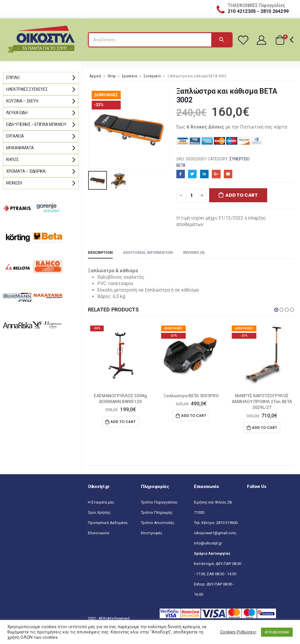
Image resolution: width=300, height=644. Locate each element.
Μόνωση (14, 183)
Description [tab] (100, 252)
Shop (111, 76)
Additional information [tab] (148, 252)
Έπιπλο (13, 78)
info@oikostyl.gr (208, 543)
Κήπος (12, 160)
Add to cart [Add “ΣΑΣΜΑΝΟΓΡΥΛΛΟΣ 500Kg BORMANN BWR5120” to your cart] (123, 422)
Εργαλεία (129, 76)
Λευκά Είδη (17, 113)
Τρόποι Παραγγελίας (159, 502)
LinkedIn (204, 174)
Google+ (216, 174)
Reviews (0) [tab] (194, 252)
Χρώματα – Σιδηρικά (26, 171)
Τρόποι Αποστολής (158, 523)
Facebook (181, 174)
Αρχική (95, 76)
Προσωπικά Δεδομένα (108, 523)
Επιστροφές (152, 533)
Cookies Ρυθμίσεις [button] (238, 632)
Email (228, 174)
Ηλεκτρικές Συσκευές (27, 89)
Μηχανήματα (20, 148)
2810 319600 (227, 523)
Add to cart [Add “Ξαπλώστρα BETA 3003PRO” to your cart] (194, 416)
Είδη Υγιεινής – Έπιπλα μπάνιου (36, 124)
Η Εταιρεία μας (101, 502)
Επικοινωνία (99, 533)
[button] (276, 310)
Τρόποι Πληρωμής (157, 512)
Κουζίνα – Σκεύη (22, 101)
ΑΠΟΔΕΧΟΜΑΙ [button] (277, 632)
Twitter (192, 174)
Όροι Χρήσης (99, 512)
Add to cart (241, 195)
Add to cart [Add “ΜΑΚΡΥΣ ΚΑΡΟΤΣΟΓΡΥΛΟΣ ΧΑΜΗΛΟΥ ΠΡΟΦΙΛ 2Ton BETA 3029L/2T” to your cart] (265, 428)
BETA (181, 165)
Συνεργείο (152, 76)
